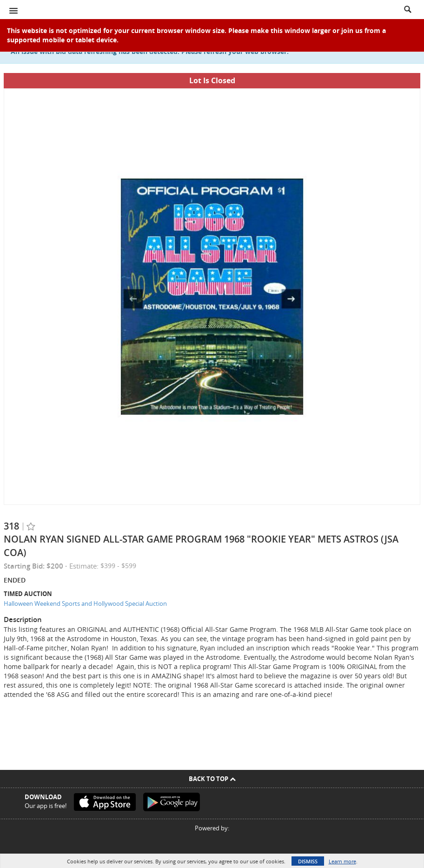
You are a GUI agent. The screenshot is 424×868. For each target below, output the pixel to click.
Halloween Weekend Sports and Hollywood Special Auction (85, 603)
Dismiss (308, 861)
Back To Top (212, 779)
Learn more (342, 861)
